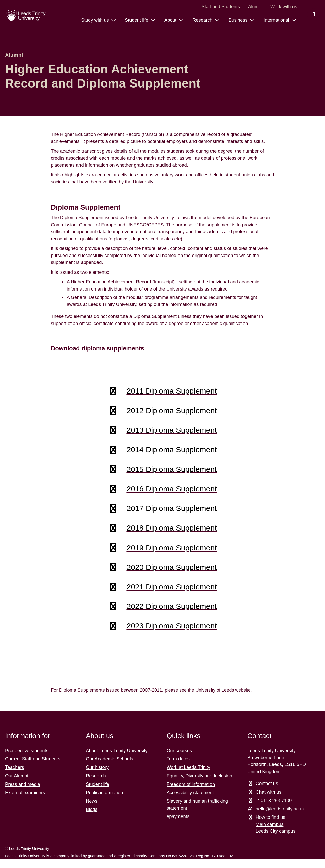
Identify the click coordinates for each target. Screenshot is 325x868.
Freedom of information (191, 793)
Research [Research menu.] (203, 20)
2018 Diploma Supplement (172, 533)
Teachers (15, 776)
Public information (104, 802)
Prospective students (27, 760)
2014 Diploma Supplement (172, 452)
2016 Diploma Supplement (172, 493)
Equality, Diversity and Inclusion (199, 785)
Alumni (255, 6)
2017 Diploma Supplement (172, 513)
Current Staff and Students (33, 768)
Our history (97, 776)
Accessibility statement (190, 802)
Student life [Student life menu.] (137, 20)
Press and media (23, 793)
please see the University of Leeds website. (210, 699)
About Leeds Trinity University (117, 760)
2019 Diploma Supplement (172, 554)
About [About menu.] (171, 20)
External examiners (25, 802)
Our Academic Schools (109, 768)
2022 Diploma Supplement (172, 615)
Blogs (92, 818)
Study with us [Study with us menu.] (95, 20)
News (92, 810)
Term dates (178, 768)
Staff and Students (221, 6)
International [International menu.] (277, 20)
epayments (178, 826)
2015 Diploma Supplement (172, 472)
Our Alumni (17, 785)
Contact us (267, 793)
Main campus (270, 833)
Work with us (284, 6)
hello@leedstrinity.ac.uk (280, 818)
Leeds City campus (275, 840)
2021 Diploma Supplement (172, 594)
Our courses (179, 760)
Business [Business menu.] (239, 20)
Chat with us (269, 801)
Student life (97, 793)
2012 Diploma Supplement (172, 412)
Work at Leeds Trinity (188, 776)
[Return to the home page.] (25, 15)
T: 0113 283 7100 (274, 810)
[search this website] (314, 15)
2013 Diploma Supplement (172, 432)
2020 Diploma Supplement (172, 574)
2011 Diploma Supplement (172, 391)
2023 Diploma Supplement (172, 635)
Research (96, 785)
